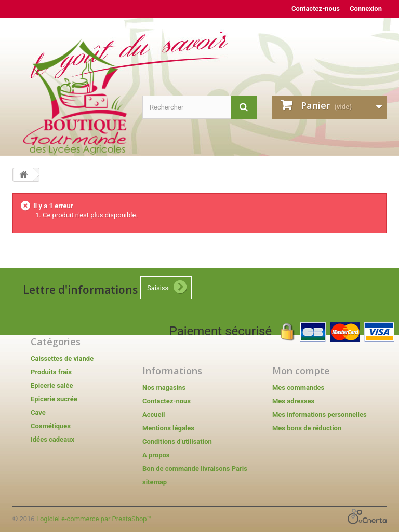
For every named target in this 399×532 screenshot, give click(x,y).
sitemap (155, 482)
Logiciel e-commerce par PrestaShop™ (94, 519)
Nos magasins (164, 387)
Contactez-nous (316, 9)
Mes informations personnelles (320, 414)
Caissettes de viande (62, 358)
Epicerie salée (52, 385)
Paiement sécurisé (282, 331)
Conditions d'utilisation (177, 441)
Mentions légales (168, 428)
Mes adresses (293, 401)
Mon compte (301, 371)
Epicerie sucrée (54, 399)
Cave (38, 412)
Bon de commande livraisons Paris (195, 468)
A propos (156, 455)
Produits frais (51, 372)
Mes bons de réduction (307, 428)
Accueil (154, 414)
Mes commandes (298, 387)
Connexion (366, 9)
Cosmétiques (51, 426)
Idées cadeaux (52, 439)
